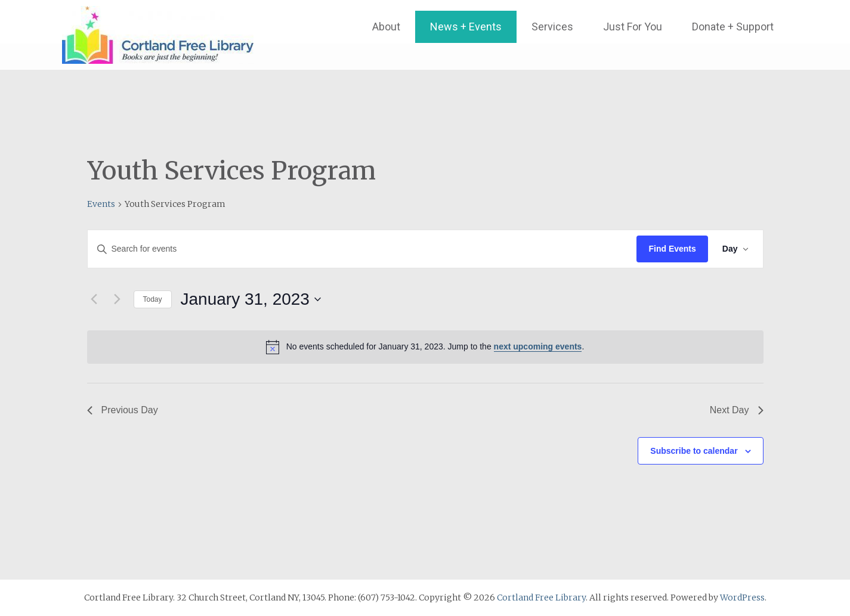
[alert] (425, 347)
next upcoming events (538, 346)
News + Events (466, 27)
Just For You (633, 27)
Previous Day (123, 410)
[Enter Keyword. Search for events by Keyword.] (362, 249)
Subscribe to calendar (694, 451)
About (386, 27)
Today (153, 299)
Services (552, 27)
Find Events (672, 249)
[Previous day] (94, 299)
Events (101, 204)
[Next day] (118, 299)
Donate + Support (733, 27)
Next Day (737, 410)
